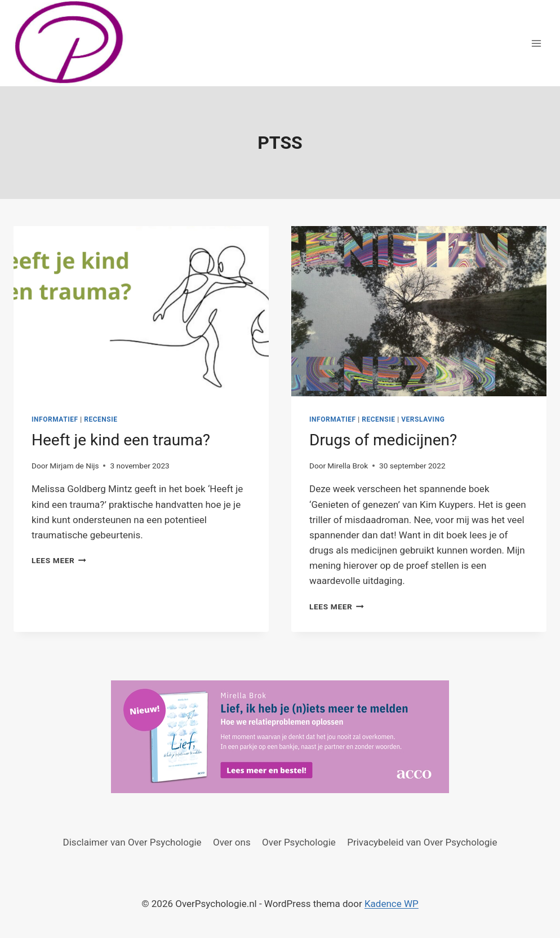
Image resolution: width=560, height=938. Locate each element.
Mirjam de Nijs (74, 466)
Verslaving (423, 419)
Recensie (101, 419)
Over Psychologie (299, 842)
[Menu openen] (536, 43)
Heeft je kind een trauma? (121, 440)
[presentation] (141, 311)
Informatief (55, 419)
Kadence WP (392, 904)
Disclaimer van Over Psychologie (132, 842)
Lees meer (59, 560)
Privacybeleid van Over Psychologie (422, 842)
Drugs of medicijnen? (383, 440)
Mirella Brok (348, 466)
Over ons (232, 842)
